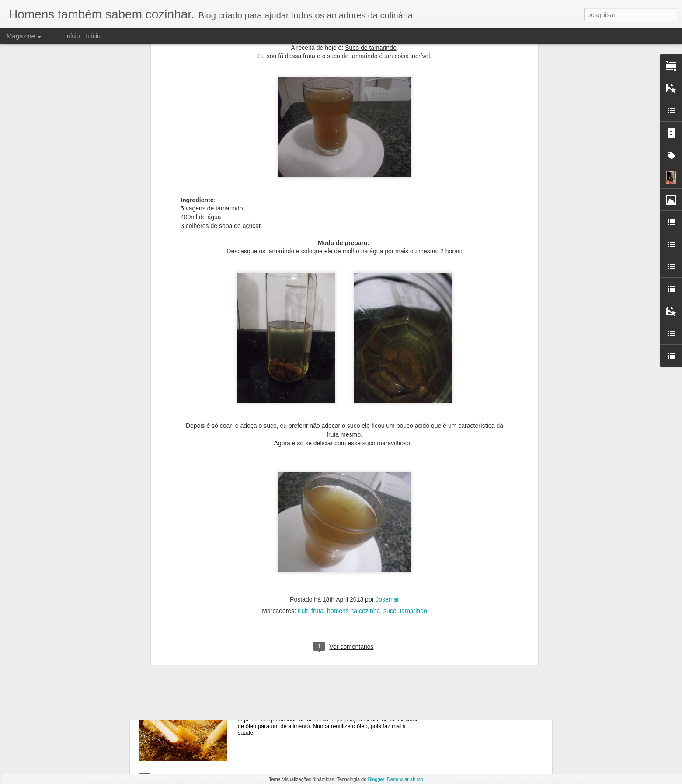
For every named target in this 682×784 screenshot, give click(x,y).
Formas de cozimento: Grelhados (305, 578)
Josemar (387, 410)
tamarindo (413, 421)
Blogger (376, 779)
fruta (317, 421)
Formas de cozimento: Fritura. (300, 677)
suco (390, 421)
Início (72, 36)
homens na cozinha (353, 421)
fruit (303, 421)
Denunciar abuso (405, 779)
